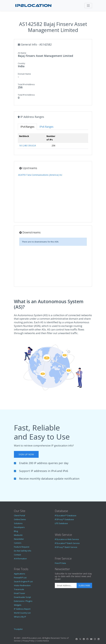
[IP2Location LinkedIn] (99, 639)
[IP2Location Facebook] (76, 639)
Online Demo (20, 519)
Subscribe (84, 585)
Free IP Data (60, 563)
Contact (17, 555)
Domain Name (24, 74)
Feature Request (22, 547)
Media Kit (18, 535)
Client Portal (19, 515)
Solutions (18, 523)
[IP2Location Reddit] (84, 639)
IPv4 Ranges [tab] (27, 127)
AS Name (22, 53)
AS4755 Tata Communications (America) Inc (40, 175)
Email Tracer (20, 593)
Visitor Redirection (22, 585)
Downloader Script (22, 597)
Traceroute (19, 589)
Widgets (18, 605)
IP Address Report (22, 609)
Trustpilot (18, 629)
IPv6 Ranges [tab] (46, 127)
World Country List (22, 613)
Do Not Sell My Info (23, 551)
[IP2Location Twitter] (80, 639)
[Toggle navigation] (88, 6)
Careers (18, 543)
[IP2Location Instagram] (95, 639)
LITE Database (61, 523)
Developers (19, 527)
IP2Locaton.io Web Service (67, 539)
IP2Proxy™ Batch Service (66, 547)
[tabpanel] (53, 142)
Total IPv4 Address (26, 84)
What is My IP (20, 617)
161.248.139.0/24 (27, 145)
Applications (20, 574)
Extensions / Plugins (23, 601)
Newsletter (19, 539)
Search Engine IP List (23, 581)
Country (22, 63)
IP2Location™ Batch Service (67, 543)
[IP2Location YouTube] (91, 639)
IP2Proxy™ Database (64, 519)
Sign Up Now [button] (26, 454)
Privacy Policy (28, 641)
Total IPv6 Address (26, 95)
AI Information (20, 559)
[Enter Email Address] (66, 586)
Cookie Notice (43, 641)
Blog (16, 531)
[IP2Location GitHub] (88, 639)
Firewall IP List (20, 578)
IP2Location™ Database (66, 515)
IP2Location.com (34, 638)
